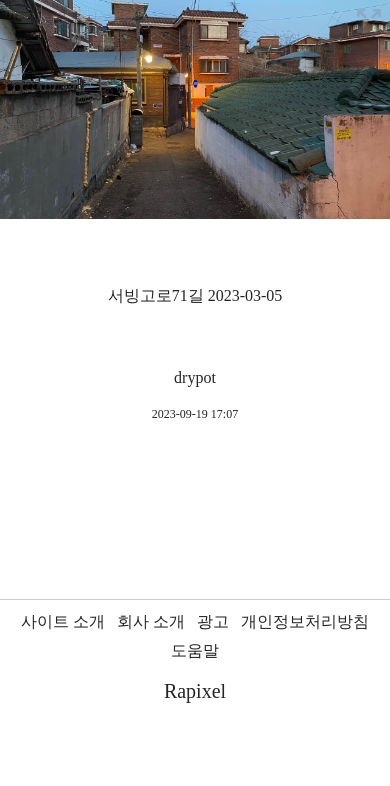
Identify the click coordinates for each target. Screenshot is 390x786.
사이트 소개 (63, 621)
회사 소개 (151, 621)
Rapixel (195, 691)
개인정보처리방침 (305, 621)
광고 (213, 621)
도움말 (195, 650)
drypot (195, 377)
